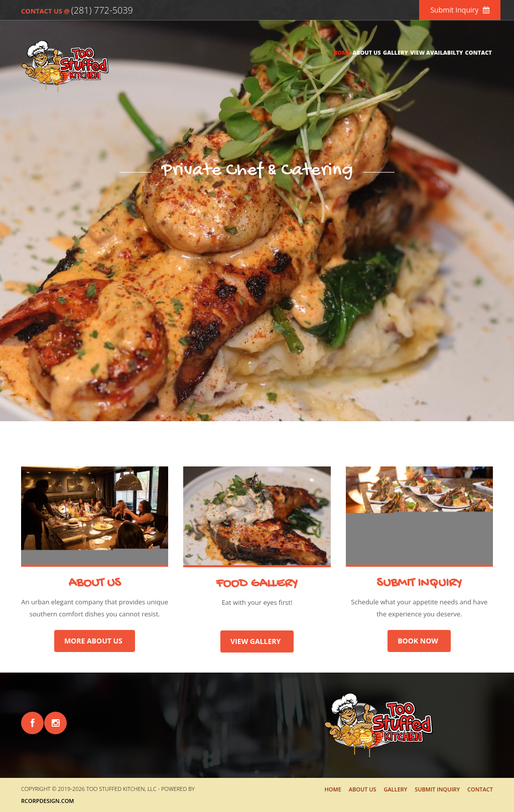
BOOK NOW (419, 641)
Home (342, 52)
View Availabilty (436, 52)
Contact (479, 52)
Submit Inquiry (460, 10)
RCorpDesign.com (47, 801)
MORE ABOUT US (95, 641)
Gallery (396, 52)
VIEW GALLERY (257, 641)
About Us (367, 52)
